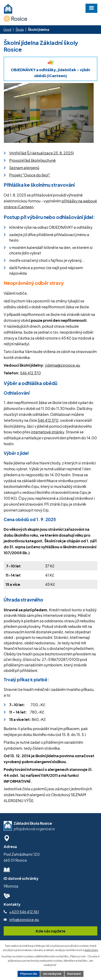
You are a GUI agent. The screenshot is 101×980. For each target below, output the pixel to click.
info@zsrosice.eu (24, 920)
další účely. (91, 950)
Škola (20, 29)
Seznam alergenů (24, 168)
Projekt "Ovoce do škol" (30, 175)
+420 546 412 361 (24, 912)
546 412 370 (30, 373)
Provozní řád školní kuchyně (32, 160)
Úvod (7, 29)
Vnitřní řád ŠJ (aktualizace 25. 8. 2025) (42, 153)
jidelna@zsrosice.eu (63, 365)
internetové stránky (47, 432)
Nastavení (74, 974)
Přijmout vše (29, 974)
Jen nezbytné (52, 974)
